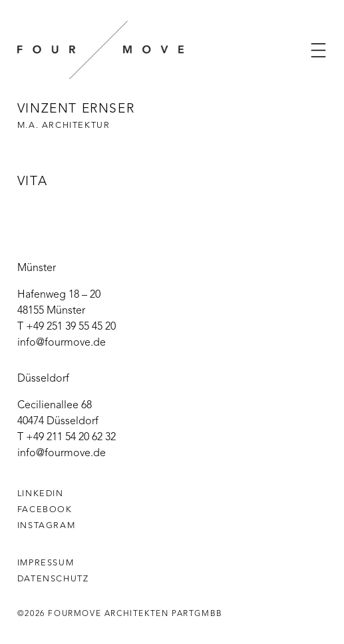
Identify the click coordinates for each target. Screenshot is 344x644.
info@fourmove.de (62, 343)
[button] (318, 50)
